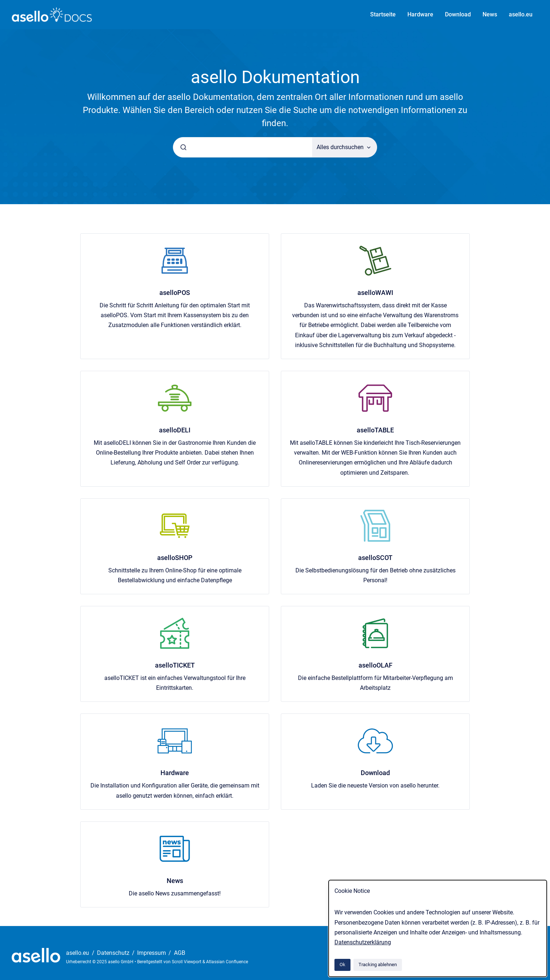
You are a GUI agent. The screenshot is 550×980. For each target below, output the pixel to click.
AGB (180, 953)
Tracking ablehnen (378, 965)
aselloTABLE (375, 430)
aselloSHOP (175, 558)
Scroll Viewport (187, 962)
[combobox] (243, 147)
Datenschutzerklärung (363, 942)
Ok (342, 965)
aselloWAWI (375, 293)
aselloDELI (175, 430)
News (490, 14)
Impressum (152, 953)
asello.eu (521, 14)
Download (458, 14)
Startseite (383, 14)
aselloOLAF (375, 665)
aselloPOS (175, 293)
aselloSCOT (375, 558)
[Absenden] (183, 147)
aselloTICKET (175, 665)
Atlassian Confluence (227, 962)
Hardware (420, 14)
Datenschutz (114, 953)
